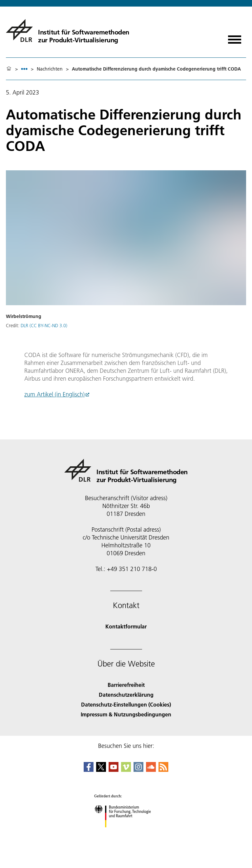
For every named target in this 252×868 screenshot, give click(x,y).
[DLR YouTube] (114, 770)
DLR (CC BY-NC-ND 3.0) (44, 326)
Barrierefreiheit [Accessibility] (126, 685)
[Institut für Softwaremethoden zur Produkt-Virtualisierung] (68, 31)
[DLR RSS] (163, 770)
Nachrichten (50, 69)
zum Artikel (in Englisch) (54, 394)
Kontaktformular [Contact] (126, 626)
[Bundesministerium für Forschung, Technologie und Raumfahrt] (126, 833)
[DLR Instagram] (138, 770)
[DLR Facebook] (89, 770)
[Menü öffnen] (235, 37)
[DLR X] (101, 770)
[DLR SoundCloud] (151, 770)
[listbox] (24, 69)
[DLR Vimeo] (126, 770)
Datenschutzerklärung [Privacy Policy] (126, 695)
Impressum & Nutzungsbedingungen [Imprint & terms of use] (126, 714)
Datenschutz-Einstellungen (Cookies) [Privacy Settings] (126, 704)
